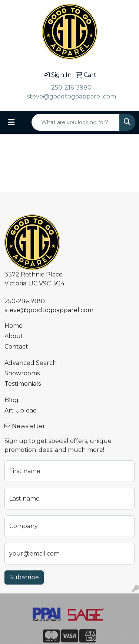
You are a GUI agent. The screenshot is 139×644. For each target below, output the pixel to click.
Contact (16, 347)
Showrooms (22, 373)
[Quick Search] (76, 122)
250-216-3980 (71, 88)
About (14, 336)
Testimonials (23, 384)
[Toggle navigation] (11, 122)
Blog (11, 400)
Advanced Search (31, 363)
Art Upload (21, 410)
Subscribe (24, 577)
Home (14, 326)
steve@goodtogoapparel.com (72, 96)
